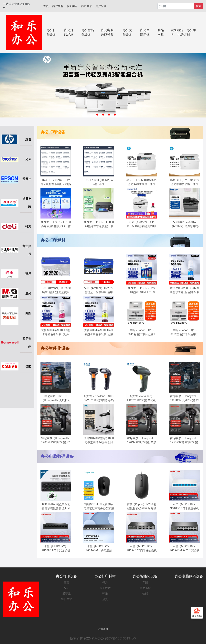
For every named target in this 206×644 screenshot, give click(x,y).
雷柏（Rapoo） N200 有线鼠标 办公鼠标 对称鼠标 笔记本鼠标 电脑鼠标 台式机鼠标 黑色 (142, 507)
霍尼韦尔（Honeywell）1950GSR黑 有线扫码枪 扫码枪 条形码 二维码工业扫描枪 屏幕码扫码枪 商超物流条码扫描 (184, 441)
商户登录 (87, 6)
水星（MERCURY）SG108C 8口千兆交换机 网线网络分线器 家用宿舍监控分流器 (185, 507)
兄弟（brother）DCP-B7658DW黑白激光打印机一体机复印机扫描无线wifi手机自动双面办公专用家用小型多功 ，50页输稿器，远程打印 (142, 224)
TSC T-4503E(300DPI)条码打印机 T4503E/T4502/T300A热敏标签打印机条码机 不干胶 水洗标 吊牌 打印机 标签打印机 (99, 182)
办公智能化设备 (88, 32)
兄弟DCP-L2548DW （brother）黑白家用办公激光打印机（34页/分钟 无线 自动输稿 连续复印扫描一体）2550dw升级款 (184, 224)
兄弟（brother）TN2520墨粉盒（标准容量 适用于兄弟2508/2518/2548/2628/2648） (100, 290)
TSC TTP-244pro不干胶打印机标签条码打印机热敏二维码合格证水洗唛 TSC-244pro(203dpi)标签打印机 (56, 182)
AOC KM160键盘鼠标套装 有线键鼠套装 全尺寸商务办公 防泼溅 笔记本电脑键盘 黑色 (56, 507)
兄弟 (67, 588)
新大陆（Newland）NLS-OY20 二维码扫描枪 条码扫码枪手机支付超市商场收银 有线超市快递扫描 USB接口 (99, 398)
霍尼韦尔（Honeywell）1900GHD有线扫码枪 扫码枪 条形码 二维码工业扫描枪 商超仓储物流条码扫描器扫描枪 (56, 441)
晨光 (105, 599)
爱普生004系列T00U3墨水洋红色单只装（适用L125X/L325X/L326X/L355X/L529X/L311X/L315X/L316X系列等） (57, 332)
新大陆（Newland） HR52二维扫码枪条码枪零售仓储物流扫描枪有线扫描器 (142, 398)
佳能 (145, 593)
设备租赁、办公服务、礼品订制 (183, 32)
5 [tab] (115, 115)
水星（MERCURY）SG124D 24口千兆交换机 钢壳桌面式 (142, 549)
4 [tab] (109, 115)
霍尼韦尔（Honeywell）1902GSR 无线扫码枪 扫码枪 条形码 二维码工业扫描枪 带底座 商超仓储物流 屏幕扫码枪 (184, 398)
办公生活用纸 (145, 32)
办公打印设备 (51, 32)
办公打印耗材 (69, 32)
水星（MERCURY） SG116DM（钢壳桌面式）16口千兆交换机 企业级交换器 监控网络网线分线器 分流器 (99, 549)
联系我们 (103, 629)
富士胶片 (105, 588)
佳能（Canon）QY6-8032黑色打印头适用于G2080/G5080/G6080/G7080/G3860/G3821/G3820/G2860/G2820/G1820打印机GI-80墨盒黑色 (186, 332)
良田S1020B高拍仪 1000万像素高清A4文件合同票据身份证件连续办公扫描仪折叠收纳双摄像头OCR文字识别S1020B (99, 441)
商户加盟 (58, 6)
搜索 (199, 6)
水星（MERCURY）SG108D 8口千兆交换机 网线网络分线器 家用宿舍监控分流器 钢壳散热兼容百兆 (56, 549)
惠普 (67, 582)
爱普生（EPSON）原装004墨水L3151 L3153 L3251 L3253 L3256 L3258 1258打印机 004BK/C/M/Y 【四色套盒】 (142, 290)
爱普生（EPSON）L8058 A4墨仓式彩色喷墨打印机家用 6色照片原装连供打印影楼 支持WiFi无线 (99, 224)
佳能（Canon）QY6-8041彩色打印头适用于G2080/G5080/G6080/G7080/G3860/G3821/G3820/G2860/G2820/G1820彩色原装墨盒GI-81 (143, 332)
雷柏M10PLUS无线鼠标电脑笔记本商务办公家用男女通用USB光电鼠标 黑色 (99, 507)
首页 (46, 6)
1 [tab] (91, 115)
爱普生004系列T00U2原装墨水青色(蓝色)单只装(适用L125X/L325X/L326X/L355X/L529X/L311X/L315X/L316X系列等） (186, 290)
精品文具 (161, 32)
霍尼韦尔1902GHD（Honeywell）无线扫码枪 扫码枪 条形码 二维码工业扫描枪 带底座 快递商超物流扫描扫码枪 (56, 398)
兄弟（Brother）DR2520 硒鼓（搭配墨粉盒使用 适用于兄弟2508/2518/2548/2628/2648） (57, 290)
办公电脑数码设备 (107, 32)
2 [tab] (97, 115)
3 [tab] (103, 115)
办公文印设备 (127, 32)
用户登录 (101, 6)
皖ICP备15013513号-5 (120, 638)
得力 (105, 582)
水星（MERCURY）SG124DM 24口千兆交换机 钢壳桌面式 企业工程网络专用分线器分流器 (185, 549)
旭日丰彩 (67, 599)
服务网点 (72, 6)
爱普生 (67, 593)
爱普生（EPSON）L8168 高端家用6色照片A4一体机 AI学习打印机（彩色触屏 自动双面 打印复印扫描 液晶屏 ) (56, 224)
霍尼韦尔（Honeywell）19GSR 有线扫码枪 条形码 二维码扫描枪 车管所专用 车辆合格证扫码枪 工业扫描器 (142, 441)
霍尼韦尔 (145, 588)
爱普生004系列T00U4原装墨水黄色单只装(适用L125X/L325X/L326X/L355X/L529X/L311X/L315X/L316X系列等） (100, 332)
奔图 (145, 582)
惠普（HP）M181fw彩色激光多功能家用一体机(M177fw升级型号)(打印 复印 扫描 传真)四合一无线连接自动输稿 (142, 182)
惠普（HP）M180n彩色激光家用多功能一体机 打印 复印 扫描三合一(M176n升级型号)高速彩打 (184, 182)
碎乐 (105, 593)
